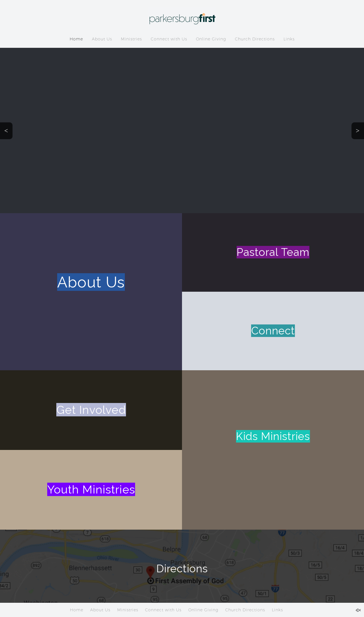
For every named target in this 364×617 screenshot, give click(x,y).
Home (76, 39)
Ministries (131, 39)
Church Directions (255, 39)
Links (289, 39)
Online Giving (211, 39)
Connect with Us (169, 39)
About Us (102, 39)
